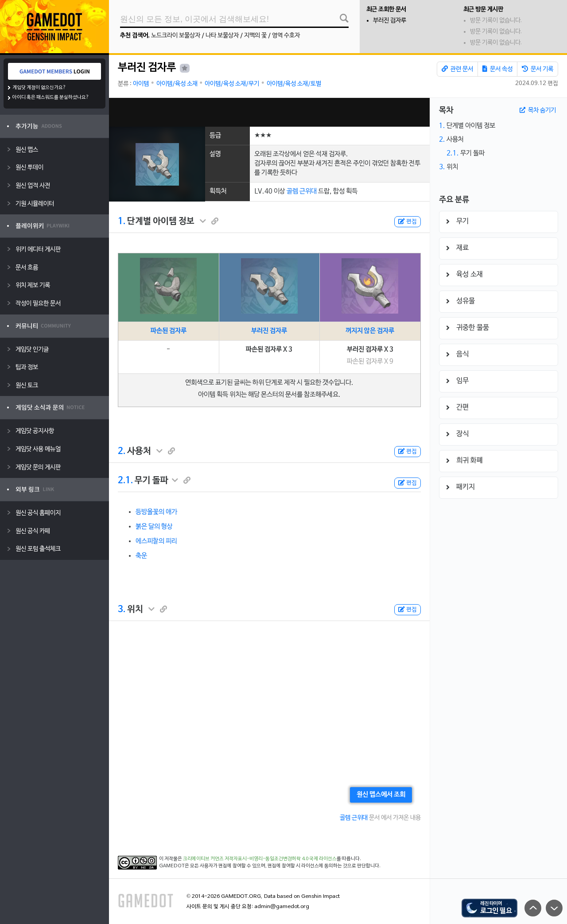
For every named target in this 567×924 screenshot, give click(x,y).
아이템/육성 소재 (177, 84)
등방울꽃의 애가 (156, 512)
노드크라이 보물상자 (176, 36)
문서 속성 (497, 69)
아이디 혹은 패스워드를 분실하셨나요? (51, 97)
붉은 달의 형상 (154, 527)
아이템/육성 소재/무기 (232, 84)
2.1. (125, 481)
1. (122, 221)
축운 (141, 556)
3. (122, 610)
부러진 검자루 (390, 21)
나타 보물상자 (222, 36)
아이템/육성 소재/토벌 (294, 84)
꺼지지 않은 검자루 (370, 331)
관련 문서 (457, 69)
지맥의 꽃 (255, 36)
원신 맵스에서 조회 (381, 795)
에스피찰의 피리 (156, 541)
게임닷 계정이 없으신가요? (39, 88)
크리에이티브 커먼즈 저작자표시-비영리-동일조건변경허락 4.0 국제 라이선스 (260, 859)
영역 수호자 (286, 36)
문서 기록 (538, 69)
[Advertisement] (269, 112)
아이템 (141, 84)
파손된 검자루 (169, 331)
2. (122, 451)
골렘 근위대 (302, 191)
